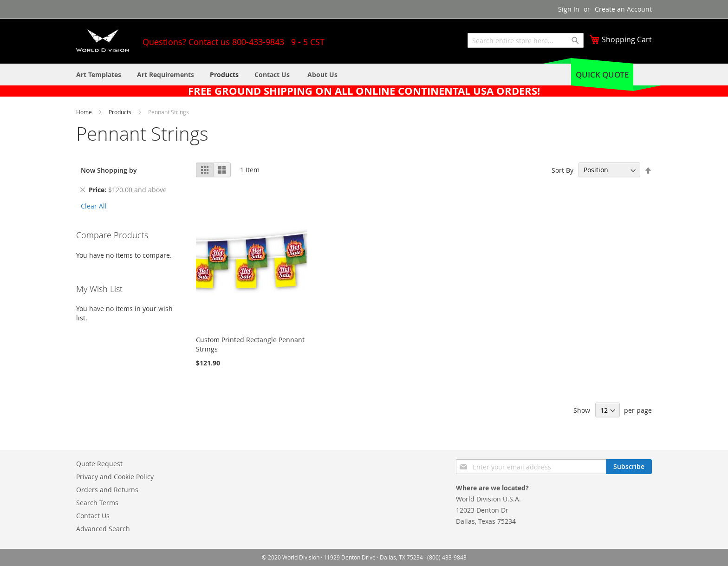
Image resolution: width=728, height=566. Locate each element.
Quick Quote (602, 75)
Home (85, 112)
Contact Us (93, 516)
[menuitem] (322, 75)
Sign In (569, 9)
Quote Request (99, 464)
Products (121, 112)
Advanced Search (103, 529)
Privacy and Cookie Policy (115, 477)
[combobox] (526, 40)
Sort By (562, 170)
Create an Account (623, 9)
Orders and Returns (107, 490)
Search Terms (97, 503)
